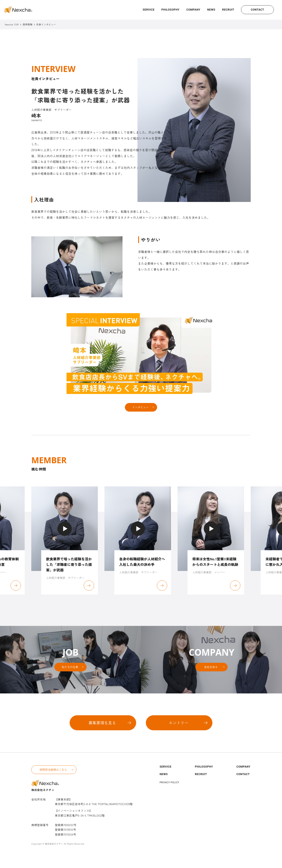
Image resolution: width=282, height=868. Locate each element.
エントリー (179, 733)
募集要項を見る (102, 733)
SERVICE (149, 10)
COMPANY (193, 10)
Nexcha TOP (12, 24)
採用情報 (28, 25)
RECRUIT (228, 10)
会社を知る (211, 677)
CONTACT (257, 10)
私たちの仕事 (70, 677)
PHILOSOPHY (170, 10)
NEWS (211, 10)
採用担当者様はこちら (53, 780)
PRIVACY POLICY (169, 793)
